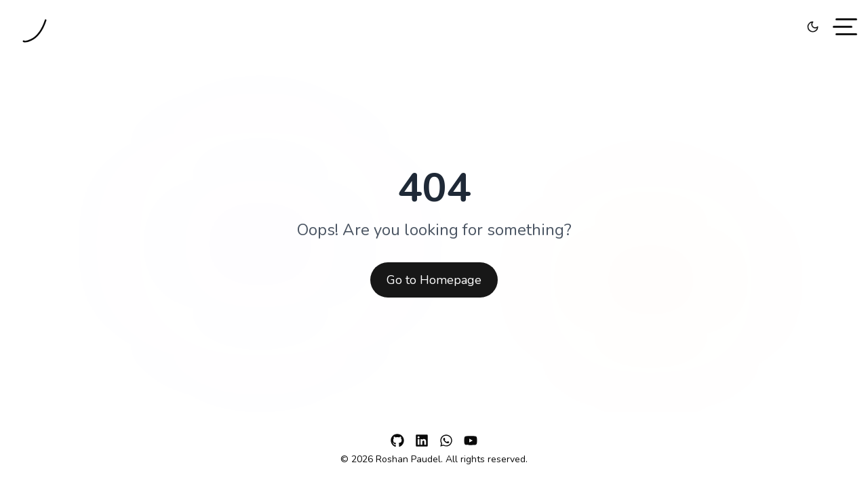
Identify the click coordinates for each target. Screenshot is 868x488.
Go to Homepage (434, 280)
